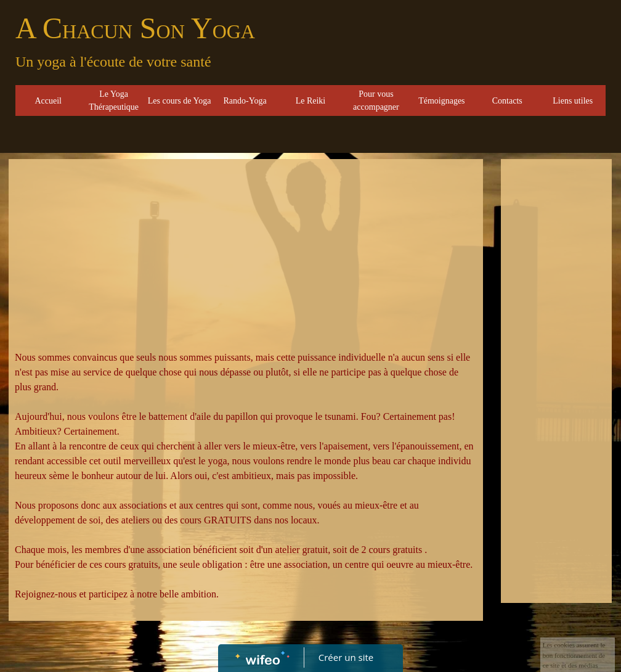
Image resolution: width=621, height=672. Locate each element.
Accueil (48, 101)
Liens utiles (573, 101)
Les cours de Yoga (180, 101)
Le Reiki (311, 101)
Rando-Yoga (245, 101)
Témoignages (441, 101)
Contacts (507, 101)
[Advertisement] (246, 258)
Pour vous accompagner (376, 100)
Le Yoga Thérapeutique (114, 100)
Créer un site (346, 657)
